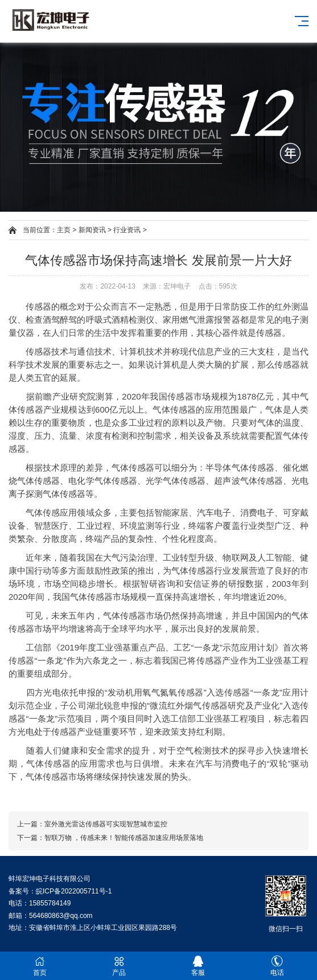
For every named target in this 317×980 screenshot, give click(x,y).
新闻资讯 (92, 230)
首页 (40, 966)
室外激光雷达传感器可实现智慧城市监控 (106, 824)
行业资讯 (127, 230)
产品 (119, 966)
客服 (198, 966)
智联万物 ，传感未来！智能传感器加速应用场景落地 (124, 838)
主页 (64, 230)
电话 (277, 966)
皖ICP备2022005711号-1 (74, 891)
